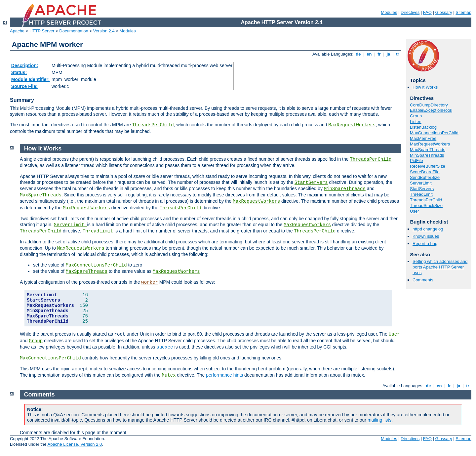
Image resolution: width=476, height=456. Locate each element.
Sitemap (463, 12)
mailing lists (379, 420)
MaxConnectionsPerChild (434, 133)
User (414, 211)
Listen (416, 122)
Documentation (74, 31)
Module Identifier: (31, 79)
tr (398, 54)
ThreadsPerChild (153, 125)
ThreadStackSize (426, 206)
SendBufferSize (425, 177)
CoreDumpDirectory (429, 105)
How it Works (425, 87)
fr (379, 54)
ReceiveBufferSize (428, 166)
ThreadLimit (421, 194)
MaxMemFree (423, 138)
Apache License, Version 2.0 (75, 444)
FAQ (427, 12)
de (358, 54)
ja (388, 54)
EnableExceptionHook (431, 110)
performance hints (224, 375)
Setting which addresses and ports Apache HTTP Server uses (440, 267)
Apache (17, 31)
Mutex (169, 375)
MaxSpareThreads (428, 150)
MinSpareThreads (427, 155)
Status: (19, 72)
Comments (423, 280)
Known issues (426, 236)
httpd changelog (428, 229)
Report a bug (425, 244)
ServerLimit (421, 183)
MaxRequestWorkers (352, 125)
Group (416, 116)
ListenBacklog (423, 127)
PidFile (416, 161)
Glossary (443, 12)
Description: (25, 65)
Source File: (24, 86)
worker (149, 282)
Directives (410, 12)
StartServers (422, 189)
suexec (165, 347)
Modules (389, 12)
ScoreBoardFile (425, 172)
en (369, 54)
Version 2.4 (104, 31)
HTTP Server (42, 31)
